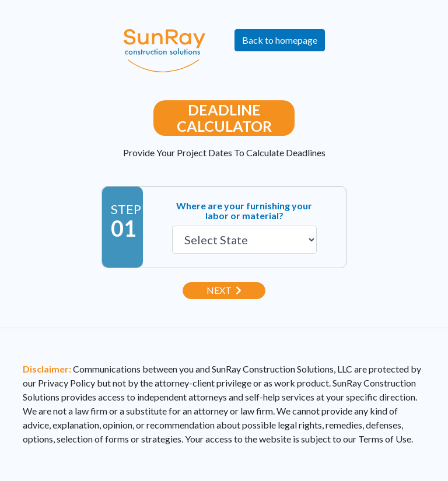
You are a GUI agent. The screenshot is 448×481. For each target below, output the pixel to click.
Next (224, 290)
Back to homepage (280, 40)
